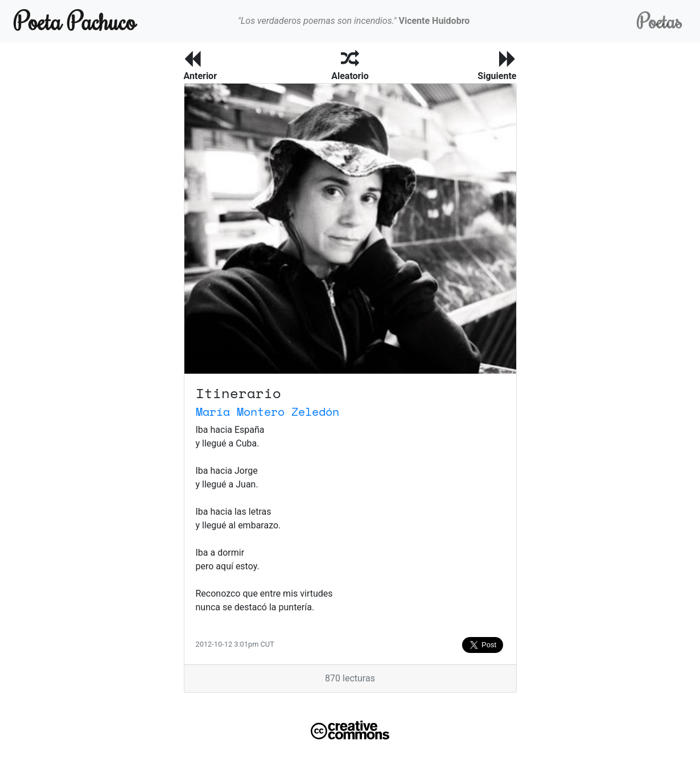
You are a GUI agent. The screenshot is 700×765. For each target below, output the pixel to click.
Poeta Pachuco (75, 21)
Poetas (659, 21)
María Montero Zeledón (267, 412)
